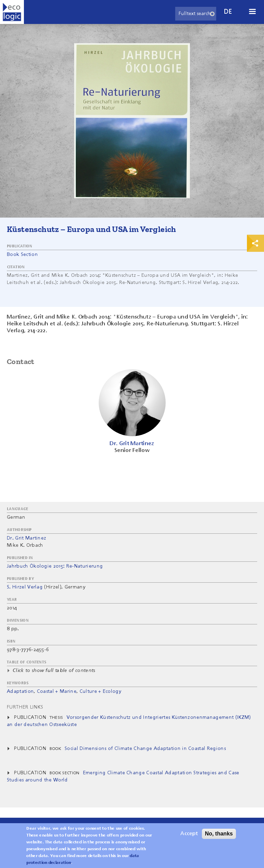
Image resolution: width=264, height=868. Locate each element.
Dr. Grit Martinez (26, 538)
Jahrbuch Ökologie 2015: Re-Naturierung (55, 566)
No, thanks (219, 836)
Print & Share (255, 243)
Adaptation (20, 691)
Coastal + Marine (57, 691)
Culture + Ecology (100, 691)
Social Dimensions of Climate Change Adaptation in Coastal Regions (145, 749)
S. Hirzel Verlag (25, 587)
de (228, 12)
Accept (189, 837)
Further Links (25, 707)
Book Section (22, 255)
